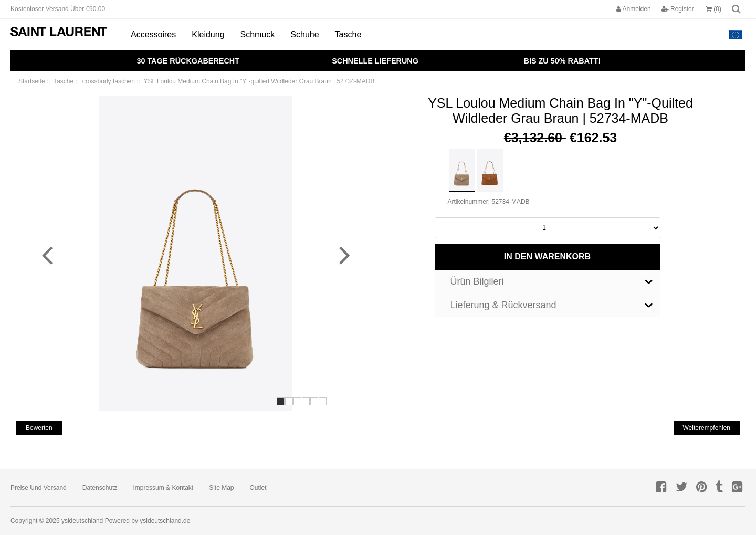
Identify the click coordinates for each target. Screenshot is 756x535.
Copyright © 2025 (36, 521)
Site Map (221, 488)
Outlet (258, 488)
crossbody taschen (109, 81)
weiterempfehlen (707, 428)
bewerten (39, 428)
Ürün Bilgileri (477, 281)
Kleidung (208, 34)
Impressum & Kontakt (163, 488)
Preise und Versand (39, 488)
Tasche (348, 34)
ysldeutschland (82, 521)
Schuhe (304, 34)
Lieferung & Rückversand (503, 305)
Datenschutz (100, 488)
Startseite (32, 81)
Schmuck (258, 34)
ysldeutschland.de (165, 521)
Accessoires (153, 34)
